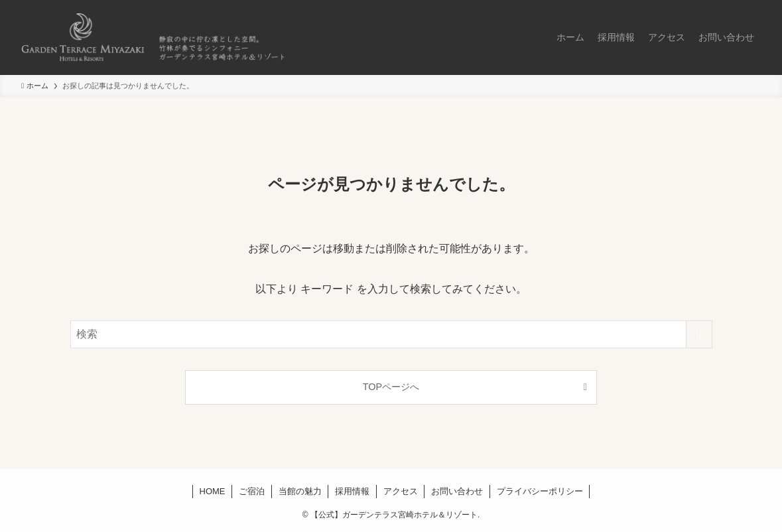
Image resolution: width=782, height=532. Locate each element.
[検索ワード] (391, 334)
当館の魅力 (300, 491)
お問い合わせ (457, 491)
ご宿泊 (252, 491)
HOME (213, 491)
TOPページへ (391, 387)
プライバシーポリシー (540, 491)
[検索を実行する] (699, 334)
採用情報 (352, 491)
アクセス (401, 491)
